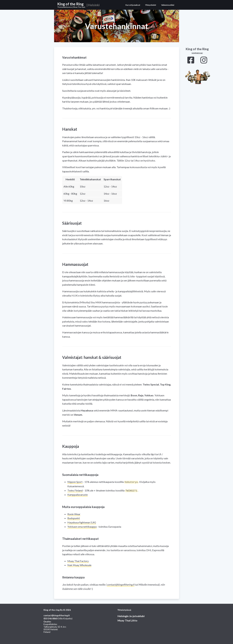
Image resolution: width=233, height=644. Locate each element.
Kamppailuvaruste (78, 494)
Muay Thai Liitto (127, 620)
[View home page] (79, 5)
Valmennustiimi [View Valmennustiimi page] (168, 5)
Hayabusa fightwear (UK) (82, 522)
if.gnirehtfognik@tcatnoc (121, 584)
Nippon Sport (75, 482)
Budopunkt (74, 518)
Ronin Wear (74, 514)
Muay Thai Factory (78, 561)
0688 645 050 (50, 618)
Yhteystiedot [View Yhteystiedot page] (151, 5)
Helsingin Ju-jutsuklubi (131, 616)
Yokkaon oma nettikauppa (82, 526)
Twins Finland (75, 490)
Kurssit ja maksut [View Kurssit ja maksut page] (133, 5)
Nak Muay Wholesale (79, 565)
